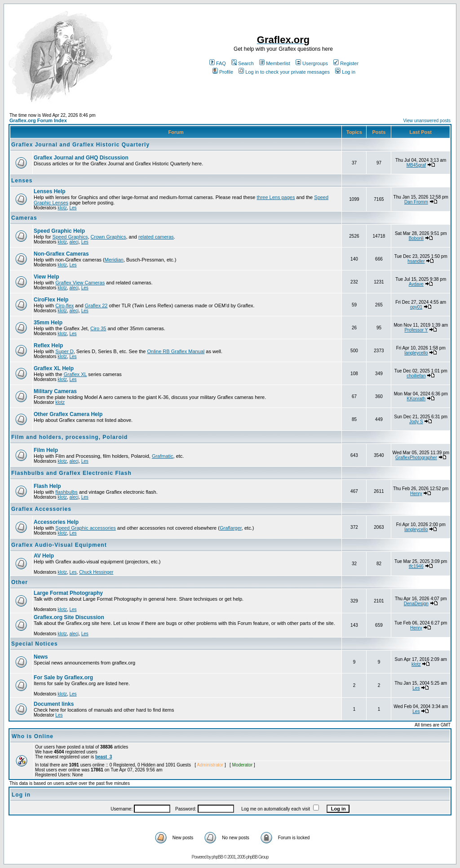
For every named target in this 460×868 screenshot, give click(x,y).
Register (346, 63)
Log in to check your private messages (284, 72)
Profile (223, 72)
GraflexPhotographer (416, 458)
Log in (345, 72)
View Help (46, 277)
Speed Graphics (70, 237)
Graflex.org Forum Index (38, 120)
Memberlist (275, 63)
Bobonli (416, 238)
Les (73, 208)
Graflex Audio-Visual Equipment (59, 545)
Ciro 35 (98, 328)
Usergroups (312, 63)
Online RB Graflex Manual (176, 351)
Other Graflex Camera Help (68, 414)
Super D (64, 351)
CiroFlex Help (51, 300)
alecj (74, 242)
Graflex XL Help (54, 368)
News (41, 657)
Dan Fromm (416, 202)
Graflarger (231, 528)
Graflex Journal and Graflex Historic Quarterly (80, 145)
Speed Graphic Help (59, 231)
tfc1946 (416, 566)
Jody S (416, 422)
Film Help (46, 450)
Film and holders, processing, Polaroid (69, 437)
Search (243, 63)
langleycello (416, 353)
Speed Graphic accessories (86, 528)
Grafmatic (163, 456)
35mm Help (48, 323)
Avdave (416, 284)
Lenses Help (50, 191)
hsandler (416, 261)
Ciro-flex (64, 306)
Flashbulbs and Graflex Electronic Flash (71, 473)
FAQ (218, 63)
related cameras (156, 237)
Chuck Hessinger (96, 572)
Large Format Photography (68, 593)
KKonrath (416, 399)
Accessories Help (56, 522)
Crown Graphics (108, 237)
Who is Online (33, 736)
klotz (62, 208)
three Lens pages (276, 197)
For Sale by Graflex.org (63, 678)
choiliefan (416, 376)
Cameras (24, 218)
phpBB (217, 857)
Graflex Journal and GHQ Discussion (81, 158)
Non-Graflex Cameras (61, 254)
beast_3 (104, 757)
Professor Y (416, 330)
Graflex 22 (96, 306)
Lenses (22, 181)
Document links (54, 704)
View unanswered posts (427, 121)
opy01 (416, 307)
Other (20, 582)
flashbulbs (66, 492)
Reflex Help (48, 345)
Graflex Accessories (41, 509)
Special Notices (35, 644)
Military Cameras (55, 391)
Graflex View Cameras (80, 283)
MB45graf (416, 165)
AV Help (44, 556)
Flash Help (47, 486)
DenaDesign (416, 604)
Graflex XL (75, 374)
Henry (416, 494)
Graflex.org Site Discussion (69, 617)
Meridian (114, 260)
